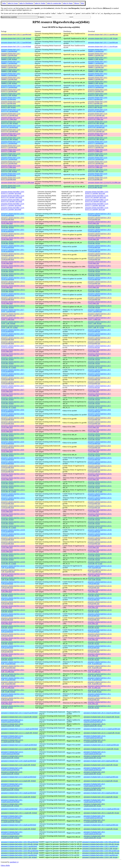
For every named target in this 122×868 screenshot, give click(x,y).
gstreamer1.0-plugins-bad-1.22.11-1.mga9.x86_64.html (19, 749)
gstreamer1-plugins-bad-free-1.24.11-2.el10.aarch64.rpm (100, 459)
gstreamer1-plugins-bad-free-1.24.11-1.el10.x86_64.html (13, 519)
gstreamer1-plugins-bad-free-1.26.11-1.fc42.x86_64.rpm (100, 307)
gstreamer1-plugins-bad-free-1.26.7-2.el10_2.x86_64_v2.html (13, 327)
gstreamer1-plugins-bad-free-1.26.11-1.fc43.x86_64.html (13, 291)
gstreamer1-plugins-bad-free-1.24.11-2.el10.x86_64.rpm (100, 483)
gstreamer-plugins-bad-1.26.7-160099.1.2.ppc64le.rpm (98, 54)
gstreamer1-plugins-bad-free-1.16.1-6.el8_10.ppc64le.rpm (99, 667)
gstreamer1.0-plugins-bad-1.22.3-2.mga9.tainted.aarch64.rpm (94, 785)
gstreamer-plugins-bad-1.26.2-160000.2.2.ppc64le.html (11, 78)
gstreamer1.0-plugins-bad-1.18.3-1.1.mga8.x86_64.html (19, 813)
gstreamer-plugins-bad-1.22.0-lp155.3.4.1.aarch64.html (11, 159)
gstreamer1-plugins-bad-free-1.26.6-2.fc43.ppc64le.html (13, 419)
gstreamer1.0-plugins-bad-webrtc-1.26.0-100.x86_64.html (20, 853)
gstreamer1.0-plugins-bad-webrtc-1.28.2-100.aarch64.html (20, 842)
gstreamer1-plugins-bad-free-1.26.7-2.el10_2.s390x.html (13, 319)
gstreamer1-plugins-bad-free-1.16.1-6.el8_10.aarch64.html (13, 663)
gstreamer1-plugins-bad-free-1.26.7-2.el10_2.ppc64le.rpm (99, 315)
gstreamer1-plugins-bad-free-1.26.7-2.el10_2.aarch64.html (13, 311)
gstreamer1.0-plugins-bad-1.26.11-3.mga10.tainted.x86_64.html (12, 725)
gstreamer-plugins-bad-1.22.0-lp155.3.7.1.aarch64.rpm (98, 143)
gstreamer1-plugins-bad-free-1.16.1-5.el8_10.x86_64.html (13, 691)
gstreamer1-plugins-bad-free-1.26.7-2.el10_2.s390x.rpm (99, 319)
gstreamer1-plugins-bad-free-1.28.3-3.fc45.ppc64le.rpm (99, 219)
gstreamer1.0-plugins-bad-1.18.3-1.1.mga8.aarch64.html (19, 809)
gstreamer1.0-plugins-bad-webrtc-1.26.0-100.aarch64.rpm (101, 851)
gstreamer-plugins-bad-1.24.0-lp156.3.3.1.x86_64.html (11, 94)
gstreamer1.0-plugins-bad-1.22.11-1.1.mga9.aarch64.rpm (102, 729)
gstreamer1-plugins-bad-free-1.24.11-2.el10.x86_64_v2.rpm (100, 491)
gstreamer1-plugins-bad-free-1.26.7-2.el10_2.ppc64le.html (13, 315)
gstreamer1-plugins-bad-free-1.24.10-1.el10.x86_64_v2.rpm (100, 563)
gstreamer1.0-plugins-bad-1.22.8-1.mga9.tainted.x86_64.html (12, 773)
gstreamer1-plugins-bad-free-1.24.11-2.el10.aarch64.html (13, 459)
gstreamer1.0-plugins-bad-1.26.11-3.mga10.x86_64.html (19, 717)
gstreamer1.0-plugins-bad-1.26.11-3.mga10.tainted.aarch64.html (12, 721)
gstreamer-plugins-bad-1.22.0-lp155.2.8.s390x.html (18, 183)
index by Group (13, 3)
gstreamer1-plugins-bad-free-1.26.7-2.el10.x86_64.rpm (99, 359)
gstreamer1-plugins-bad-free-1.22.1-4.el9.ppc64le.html (13, 651)
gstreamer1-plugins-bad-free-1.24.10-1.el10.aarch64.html (13, 531)
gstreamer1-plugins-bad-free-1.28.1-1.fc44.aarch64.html (13, 247)
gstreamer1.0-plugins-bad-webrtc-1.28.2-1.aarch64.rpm (100, 846)
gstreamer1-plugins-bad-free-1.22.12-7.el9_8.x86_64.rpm (100, 579)
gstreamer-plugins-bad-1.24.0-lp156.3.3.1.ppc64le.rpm (98, 90)
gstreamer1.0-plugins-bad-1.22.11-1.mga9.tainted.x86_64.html (12, 757)
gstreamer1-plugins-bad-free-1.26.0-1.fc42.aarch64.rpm (99, 443)
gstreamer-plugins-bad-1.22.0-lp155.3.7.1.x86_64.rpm (98, 155)
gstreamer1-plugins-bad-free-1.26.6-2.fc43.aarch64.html (13, 411)
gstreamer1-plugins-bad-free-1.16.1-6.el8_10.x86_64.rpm (99, 675)
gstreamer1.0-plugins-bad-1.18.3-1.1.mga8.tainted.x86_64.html (12, 821)
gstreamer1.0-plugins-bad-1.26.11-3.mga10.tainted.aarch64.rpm (95, 721)
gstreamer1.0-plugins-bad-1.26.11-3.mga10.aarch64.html (19, 713)
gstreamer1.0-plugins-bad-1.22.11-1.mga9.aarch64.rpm (101, 745)
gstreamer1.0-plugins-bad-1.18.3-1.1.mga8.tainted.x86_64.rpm (94, 821)
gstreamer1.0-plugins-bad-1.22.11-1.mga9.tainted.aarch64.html (12, 753)
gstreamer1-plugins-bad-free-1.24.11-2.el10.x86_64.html (13, 483)
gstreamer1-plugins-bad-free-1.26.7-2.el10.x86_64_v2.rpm (99, 367)
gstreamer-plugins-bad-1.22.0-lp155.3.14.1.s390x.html (11, 119)
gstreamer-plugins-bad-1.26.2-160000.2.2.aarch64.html (11, 74)
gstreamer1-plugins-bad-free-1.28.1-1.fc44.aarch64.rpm (99, 247)
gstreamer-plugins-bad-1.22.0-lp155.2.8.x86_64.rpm (98, 187)
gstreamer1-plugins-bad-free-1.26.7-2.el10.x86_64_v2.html (13, 367)
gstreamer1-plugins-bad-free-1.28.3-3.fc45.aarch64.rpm (99, 215)
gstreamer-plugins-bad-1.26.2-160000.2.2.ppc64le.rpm (98, 78)
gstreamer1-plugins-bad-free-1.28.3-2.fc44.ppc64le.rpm (99, 235)
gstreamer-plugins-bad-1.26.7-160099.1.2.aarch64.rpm (98, 50)
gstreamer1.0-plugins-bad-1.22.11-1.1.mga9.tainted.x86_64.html (12, 741)
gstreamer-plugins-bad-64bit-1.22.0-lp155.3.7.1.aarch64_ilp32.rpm (97, 205)
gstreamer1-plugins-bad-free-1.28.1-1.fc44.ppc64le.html (13, 255)
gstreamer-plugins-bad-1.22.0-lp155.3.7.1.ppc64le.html (11, 147)
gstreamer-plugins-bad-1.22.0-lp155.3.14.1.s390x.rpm (98, 119)
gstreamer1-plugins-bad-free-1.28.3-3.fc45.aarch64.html (13, 215)
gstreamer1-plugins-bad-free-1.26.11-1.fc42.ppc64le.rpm (100, 299)
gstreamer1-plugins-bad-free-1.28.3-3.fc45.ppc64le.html (13, 219)
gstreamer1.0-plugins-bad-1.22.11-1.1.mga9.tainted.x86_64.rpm (95, 741)
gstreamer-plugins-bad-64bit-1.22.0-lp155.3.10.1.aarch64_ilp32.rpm (97, 201)
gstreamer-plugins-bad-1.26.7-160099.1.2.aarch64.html (11, 50)
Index (4, 3)
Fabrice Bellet (5, 865)
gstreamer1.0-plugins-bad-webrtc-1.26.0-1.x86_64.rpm (100, 857)
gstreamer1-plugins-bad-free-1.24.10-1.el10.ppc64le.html (13, 539)
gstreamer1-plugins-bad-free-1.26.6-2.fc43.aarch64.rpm (99, 411)
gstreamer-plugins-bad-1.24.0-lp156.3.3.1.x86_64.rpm (98, 94)
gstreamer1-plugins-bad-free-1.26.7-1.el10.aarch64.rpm (99, 371)
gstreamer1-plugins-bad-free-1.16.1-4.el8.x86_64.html (13, 707)
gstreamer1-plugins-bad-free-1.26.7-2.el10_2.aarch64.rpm (99, 311)
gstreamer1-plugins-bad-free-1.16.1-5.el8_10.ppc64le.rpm (99, 683)
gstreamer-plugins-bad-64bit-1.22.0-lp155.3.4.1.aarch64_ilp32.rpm (97, 209)
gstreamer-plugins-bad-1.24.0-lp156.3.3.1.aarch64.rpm (98, 86)
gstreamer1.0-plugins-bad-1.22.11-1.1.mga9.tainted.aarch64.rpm (95, 737)
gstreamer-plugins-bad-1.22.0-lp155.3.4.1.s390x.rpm (98, 167)
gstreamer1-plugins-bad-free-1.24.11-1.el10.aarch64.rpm (100, 495)
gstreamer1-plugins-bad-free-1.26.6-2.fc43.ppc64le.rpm (99, 419)
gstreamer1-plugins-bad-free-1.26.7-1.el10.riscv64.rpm (99, 387)
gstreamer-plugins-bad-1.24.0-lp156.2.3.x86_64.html (11, 106)
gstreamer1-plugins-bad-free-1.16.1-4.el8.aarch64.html (13, 695)
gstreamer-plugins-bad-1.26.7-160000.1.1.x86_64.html (11, 70)
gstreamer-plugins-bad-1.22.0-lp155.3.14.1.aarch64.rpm (98, 111)
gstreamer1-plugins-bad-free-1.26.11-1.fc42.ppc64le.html (13, 299)
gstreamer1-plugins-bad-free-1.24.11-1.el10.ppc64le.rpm (100, 503)
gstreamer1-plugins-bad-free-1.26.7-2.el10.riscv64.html (13, 347)
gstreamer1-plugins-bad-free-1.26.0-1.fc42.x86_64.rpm (99, 455)
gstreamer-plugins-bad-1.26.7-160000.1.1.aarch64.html (11, 62)
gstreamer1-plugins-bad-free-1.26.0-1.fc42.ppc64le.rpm (99, 447)
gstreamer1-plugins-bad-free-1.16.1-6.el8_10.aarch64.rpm (99, 663)
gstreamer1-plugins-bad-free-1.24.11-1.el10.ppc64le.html (13, 503)
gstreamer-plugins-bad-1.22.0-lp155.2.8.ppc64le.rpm (98, 179)
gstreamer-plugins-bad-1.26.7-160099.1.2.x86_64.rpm (98, 58)
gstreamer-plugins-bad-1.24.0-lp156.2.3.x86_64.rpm (98, 106)
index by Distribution (26, 3)
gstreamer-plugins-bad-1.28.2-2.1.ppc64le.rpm (103, 34)
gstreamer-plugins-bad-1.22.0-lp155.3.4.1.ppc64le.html (11, 163)
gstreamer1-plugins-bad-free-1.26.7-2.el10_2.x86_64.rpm (99, 323)
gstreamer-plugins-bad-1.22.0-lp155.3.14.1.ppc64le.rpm (98, 115)
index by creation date (54, 3)
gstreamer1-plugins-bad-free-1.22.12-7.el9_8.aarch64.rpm (100, 567)
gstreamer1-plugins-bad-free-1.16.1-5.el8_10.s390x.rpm (99, 687)
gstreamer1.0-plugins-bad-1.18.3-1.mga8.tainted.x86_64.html (12, 837)
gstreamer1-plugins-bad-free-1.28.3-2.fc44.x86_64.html (13, 243)
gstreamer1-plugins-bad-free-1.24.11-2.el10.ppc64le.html (13, 467)
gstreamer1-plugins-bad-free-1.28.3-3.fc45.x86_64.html (13, 227)
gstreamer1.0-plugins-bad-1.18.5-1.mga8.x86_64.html (18, 797)
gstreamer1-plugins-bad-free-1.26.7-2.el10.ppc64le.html (13, 339)
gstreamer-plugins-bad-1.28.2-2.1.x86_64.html (16, 38)
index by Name (68, 3)
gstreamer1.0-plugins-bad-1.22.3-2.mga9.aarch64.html (19, 777)
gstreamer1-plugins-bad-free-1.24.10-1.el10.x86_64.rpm (100, 555)
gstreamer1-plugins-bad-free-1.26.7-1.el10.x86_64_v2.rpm (99, 407)
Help (82, 3)
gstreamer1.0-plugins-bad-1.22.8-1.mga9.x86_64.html (18, 765)
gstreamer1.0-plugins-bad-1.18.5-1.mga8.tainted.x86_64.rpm (94, 805)
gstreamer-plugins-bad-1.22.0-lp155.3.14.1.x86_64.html (11, 123)
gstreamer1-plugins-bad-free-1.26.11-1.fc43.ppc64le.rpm (100, 283)
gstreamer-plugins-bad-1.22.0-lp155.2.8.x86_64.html (11, 187)
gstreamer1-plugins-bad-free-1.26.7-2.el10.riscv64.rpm (99, 347)
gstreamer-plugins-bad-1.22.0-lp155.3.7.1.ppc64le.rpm (98, 147)
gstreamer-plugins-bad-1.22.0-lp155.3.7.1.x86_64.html (11, 155)
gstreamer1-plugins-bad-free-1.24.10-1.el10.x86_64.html (13, 555)
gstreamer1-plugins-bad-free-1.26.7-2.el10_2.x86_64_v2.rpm (99, 327)
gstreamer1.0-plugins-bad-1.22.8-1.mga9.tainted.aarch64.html (12, 769)
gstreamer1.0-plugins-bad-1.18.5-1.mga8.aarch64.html (19, 793)
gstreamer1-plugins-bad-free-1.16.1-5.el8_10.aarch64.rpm (99, 679)
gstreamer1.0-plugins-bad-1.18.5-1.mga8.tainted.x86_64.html (12, 805)
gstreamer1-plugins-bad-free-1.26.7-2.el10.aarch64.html (13, 331)
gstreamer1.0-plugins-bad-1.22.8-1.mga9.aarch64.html (19, 761)
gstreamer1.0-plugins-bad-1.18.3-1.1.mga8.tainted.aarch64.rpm (94, 817)
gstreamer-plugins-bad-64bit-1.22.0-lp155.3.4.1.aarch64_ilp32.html (13, 209)
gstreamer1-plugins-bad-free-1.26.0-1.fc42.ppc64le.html (13, 447)
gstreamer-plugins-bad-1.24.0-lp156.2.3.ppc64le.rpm (98, 102)
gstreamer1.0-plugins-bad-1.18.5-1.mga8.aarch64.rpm (101, 793)
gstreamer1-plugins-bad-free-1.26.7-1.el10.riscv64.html (13, 387)
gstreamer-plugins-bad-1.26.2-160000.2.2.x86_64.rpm (98, 82)
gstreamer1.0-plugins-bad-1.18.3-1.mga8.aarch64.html (19, 825)
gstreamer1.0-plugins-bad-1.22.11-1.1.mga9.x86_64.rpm (102, 733)
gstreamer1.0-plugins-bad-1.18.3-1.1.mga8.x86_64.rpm (101, 813)
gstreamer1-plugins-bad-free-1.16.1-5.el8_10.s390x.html (13, 687)
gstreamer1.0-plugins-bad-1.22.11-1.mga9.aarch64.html (19, 745)
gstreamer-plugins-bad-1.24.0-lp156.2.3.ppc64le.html (11, 102)
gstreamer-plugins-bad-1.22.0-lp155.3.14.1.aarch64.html (11, 111)
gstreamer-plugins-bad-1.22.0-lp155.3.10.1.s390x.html (11, 135)
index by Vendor (40, 3)
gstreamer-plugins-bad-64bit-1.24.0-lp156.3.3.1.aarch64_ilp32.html (13, 193)
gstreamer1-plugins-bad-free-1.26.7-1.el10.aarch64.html (13, 371)
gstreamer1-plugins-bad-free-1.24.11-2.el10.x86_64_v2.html (13, 491)
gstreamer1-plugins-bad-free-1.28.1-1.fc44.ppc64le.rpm (99, 255)
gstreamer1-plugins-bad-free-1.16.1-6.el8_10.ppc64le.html (13, 667)
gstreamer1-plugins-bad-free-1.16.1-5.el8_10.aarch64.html (13, 679)
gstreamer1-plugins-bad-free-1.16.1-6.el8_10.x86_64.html (13, 675)
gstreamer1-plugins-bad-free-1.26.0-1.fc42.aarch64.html (13, 443)
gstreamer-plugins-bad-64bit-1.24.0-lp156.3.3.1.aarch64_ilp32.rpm (97, 193)
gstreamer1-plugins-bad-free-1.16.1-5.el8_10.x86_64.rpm (99, 691)
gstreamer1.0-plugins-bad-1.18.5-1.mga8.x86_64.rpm (101, 797)
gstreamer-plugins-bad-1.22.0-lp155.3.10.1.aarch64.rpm (98, 127)
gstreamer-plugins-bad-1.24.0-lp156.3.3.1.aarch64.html (11, 86)
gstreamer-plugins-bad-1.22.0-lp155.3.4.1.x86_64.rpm (98, 171)
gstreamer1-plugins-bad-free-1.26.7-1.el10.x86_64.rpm (99, 399)
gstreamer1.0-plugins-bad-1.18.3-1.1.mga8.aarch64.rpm (102, 809)
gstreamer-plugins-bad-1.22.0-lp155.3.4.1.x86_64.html (11, 171)
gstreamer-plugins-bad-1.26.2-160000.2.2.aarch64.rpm (98, 74)
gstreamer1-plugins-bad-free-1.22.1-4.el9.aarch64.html (13, 647)
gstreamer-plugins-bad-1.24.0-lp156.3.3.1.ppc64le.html (11, 90)
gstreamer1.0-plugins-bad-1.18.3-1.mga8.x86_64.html (18, 829)
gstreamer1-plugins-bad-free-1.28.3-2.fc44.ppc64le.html (13, 235)
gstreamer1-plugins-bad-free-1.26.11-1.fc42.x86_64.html (13, 307)
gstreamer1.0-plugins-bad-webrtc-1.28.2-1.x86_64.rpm (100, 849)
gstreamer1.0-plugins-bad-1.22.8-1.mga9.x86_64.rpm (101, 765)
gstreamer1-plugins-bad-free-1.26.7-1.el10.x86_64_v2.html (13, 407)
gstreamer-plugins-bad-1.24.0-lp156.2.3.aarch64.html (11, 98)
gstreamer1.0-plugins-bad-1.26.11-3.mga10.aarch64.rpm (102, 713)
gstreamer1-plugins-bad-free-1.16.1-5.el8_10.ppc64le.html (13, 683)
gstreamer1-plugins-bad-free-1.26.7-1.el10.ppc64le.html (13, 379)
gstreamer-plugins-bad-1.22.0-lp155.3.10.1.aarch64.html (11, 127)
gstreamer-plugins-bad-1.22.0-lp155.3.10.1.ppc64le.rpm (98, 131)
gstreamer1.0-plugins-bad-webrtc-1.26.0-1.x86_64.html (19, 857)
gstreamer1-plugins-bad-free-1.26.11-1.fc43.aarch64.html (13, 279)
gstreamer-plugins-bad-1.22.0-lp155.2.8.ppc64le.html (11, 179)
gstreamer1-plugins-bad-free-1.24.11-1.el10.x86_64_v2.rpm (100, 527)
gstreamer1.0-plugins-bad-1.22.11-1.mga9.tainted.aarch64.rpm (95, 753)
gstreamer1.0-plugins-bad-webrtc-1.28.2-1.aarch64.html (19, 846)
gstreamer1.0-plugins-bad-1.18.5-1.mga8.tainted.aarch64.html (12, 801)
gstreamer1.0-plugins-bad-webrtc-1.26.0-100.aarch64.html (20, 851)
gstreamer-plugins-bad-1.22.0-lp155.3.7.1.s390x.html (11, 151)
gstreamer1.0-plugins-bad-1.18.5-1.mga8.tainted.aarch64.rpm (94, 801)
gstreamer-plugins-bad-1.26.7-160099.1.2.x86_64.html (11, 58)
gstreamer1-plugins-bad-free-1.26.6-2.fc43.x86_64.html (13, 435)
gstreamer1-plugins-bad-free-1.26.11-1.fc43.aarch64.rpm (100, 279)
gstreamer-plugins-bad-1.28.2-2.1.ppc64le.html (16, 34)
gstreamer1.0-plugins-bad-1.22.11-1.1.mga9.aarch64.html (20, 729)
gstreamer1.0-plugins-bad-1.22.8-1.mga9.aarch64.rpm (101, 761)
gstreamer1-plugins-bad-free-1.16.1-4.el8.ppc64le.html (13, 699)
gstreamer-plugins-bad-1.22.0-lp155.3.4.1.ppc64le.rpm (98, 163)
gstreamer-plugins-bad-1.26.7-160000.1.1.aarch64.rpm (98, 62)
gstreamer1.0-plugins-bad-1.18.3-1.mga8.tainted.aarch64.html (12, 833)
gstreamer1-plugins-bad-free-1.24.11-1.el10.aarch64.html (13, 495)
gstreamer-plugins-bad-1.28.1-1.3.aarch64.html (16, 42)
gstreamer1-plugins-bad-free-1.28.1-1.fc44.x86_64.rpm (99, 271)
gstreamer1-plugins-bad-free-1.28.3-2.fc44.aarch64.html (13, 231)
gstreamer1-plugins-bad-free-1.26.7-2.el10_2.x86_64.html (13, 323)
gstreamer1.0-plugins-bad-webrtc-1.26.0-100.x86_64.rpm (101, 853)
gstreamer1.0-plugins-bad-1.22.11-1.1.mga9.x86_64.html (19, 733)
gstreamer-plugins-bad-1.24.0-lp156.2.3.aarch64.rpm (98, 98)
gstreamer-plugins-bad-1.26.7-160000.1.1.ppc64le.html (11, 66)
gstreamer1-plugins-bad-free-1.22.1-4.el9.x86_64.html (13, 659)
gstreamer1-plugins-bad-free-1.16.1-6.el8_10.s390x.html (13, 671)
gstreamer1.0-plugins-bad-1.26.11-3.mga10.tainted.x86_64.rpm (95, 725)
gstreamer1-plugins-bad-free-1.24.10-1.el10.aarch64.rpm (100, 531)
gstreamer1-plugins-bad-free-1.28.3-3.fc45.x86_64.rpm (99, 227)
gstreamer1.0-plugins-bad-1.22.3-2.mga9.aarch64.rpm (101, 777)
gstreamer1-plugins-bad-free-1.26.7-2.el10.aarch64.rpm (99, 331)
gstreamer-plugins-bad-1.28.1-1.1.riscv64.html (16, 46)
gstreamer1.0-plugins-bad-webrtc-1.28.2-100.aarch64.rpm (101, 842)
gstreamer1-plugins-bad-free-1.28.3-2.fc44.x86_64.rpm (99, 243)
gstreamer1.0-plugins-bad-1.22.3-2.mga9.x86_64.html (18, 781)
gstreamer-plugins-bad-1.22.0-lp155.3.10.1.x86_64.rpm (98, 139)
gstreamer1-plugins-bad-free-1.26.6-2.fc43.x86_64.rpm (99, 435)
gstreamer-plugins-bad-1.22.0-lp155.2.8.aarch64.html (11, 175)
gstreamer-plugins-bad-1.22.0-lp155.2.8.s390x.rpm (104, 183)
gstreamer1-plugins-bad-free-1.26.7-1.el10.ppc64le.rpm (99, 379)
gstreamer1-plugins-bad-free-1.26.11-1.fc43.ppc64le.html (13, 283)
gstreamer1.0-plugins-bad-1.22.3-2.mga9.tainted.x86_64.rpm (94, 789)
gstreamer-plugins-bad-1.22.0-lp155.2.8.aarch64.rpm (98, 175)
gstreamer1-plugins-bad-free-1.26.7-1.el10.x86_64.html (13, 399)
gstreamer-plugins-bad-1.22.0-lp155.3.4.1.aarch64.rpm (98, 159)
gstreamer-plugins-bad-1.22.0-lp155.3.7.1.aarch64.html (11, 143)
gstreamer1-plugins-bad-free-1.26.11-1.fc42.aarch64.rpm (100, 295)
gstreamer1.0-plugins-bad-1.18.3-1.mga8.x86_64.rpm (101, 829)
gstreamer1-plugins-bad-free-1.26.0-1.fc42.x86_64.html (13, 455)
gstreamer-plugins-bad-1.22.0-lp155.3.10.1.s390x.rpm (98, 135)
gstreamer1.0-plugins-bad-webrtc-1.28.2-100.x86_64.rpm (101, 844)
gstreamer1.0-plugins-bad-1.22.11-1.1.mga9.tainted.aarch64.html (12, 737)
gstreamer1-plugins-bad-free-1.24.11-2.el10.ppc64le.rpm (100, 467)
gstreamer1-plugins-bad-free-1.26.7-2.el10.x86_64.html (13, 359)
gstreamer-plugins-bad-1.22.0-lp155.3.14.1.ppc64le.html (11, 115)
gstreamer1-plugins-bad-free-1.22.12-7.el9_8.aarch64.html (13, 567)
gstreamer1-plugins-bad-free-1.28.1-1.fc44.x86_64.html (13, 271)
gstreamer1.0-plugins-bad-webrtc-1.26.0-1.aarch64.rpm (100, 855)
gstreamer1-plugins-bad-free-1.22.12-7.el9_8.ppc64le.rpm (100, 571)
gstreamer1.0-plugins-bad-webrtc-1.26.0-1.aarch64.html (19, 855)
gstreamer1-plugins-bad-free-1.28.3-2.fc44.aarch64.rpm (99, 231)
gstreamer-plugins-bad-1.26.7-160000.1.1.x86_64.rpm (98, 70)
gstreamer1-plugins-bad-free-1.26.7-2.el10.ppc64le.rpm (99, 339)
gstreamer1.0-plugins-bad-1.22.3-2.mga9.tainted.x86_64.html (12, 789)
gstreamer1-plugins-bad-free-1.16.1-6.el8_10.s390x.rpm (99, 671)
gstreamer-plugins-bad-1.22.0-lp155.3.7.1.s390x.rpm (98, 151)
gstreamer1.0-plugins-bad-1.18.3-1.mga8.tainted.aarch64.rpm (94, 833)
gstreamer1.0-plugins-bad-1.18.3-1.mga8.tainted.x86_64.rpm (94, 837)
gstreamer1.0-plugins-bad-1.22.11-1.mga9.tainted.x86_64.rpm (95, 757)
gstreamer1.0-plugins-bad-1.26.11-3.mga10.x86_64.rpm (102, 717)
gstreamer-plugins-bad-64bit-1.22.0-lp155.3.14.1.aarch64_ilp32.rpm (97, 197)
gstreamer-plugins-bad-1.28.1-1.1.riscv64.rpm (103, 46)
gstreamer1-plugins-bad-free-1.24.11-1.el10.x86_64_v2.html (13, 527)
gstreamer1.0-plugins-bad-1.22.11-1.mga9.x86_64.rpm (101, 749)
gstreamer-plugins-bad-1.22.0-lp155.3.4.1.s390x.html (11, 167)
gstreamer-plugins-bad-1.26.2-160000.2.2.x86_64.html (11, 82)
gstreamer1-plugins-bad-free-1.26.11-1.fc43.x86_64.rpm (100, 291)
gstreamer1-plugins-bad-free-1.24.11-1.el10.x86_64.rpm (100, 519)
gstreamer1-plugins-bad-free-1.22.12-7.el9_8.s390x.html (13, 575)
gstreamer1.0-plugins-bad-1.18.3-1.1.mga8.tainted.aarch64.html (12, 817)
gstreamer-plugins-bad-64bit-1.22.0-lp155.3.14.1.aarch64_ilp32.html (13, 197)
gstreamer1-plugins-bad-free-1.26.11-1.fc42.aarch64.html (13, 295)
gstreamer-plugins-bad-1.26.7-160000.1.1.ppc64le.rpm (98, 66)
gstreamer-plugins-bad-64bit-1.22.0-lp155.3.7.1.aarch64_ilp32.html (13, 205)
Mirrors (77, 3)
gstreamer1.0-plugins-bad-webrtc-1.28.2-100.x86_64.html (20, 844)
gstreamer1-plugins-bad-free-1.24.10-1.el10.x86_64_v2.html (13, 563)
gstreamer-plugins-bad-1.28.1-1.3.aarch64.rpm (103, 42)
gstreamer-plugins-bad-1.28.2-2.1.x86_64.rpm (103, 38)
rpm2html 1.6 (14, 862)
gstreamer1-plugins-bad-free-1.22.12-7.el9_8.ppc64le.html (13, 571)
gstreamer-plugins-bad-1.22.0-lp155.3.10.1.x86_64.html (11, 139)
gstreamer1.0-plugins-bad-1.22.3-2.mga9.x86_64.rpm (101, 781)
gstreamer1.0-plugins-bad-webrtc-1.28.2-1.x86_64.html (19, 849)
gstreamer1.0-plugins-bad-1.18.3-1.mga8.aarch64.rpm (101, 825)
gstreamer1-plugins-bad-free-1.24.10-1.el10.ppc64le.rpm (100, 539)
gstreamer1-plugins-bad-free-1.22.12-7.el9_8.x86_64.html (13, 579)
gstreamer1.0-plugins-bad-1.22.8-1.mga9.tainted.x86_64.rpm (94, 773)
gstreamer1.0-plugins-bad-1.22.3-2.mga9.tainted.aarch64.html (12, 785)
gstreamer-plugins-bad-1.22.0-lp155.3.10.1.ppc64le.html (11, 131)
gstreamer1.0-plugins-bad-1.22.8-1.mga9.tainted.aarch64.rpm (94, 769)
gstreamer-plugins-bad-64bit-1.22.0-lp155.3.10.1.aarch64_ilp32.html (13, 201)
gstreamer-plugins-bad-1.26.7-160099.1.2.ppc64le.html (11, 54)
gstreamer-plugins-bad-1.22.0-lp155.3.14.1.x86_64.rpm (98, 123)
